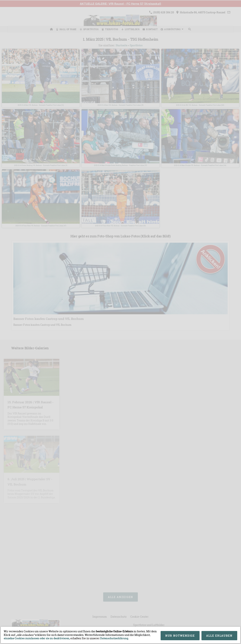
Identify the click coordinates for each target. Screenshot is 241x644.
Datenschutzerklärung (114, 638)
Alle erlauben (219, 636)
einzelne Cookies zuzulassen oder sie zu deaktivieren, (37, 638)
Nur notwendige (180, 636)
